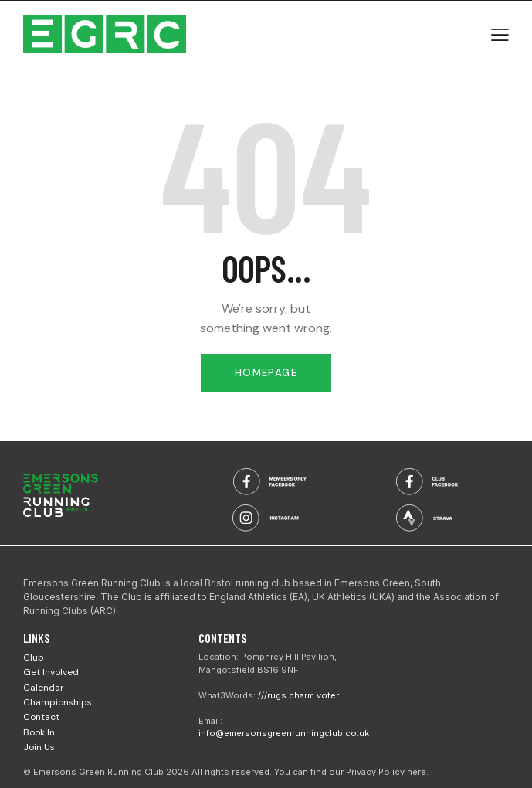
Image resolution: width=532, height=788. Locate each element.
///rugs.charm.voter (298, 695)
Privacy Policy (375, 772)
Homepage (266, 373)
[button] (500, 34)
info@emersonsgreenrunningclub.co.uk (284, 733)
